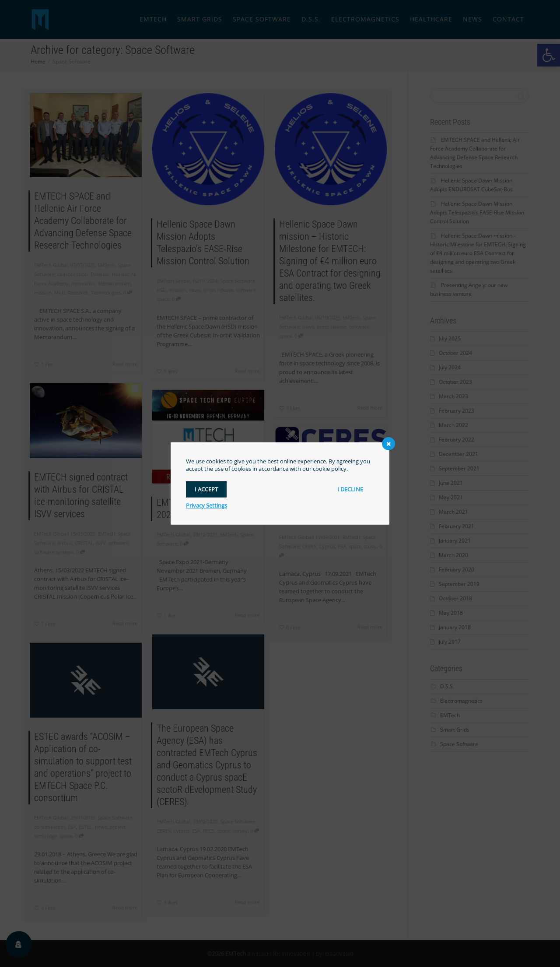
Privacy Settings (206, 505)
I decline (350, 489)
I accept (206, 489)
